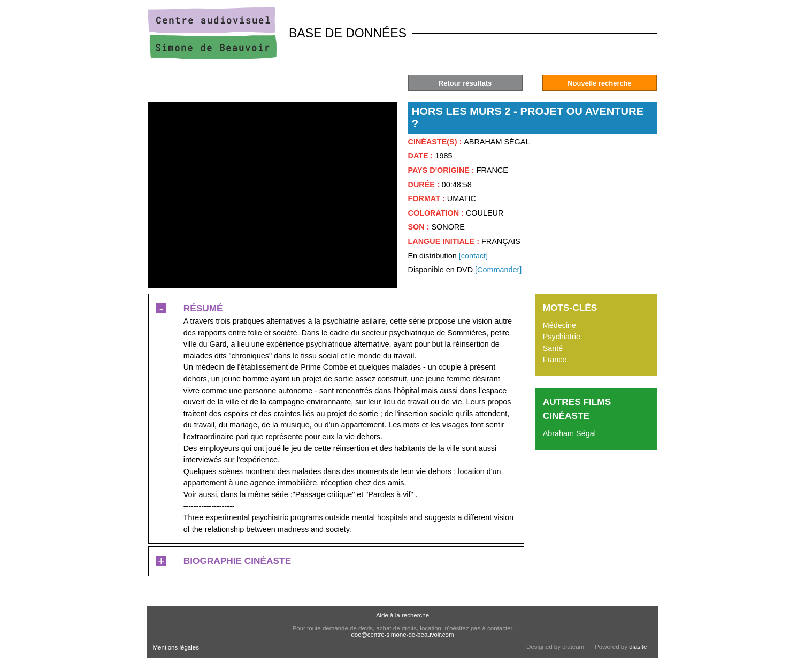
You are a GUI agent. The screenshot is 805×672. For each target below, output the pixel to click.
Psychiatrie (562, 337)
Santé (553, 348)
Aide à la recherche (402, 615)
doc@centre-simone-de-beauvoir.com (402, 635)
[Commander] (498, 270)
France (555, 360)
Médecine (559, 325)
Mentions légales (176, 647)
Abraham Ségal (569, 433)
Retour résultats (465, 83)
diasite (638, 647)
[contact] (473, 256)
